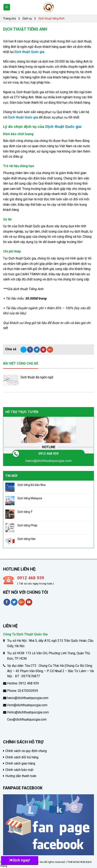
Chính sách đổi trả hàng (22, 757)
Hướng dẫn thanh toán (21, 776)
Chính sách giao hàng (20, 763)
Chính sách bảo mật (19, 770)
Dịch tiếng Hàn (27, 539)
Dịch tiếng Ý (25, 512)
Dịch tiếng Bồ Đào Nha (32, 485)
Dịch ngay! (20, 860)
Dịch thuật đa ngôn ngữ (37, 377)
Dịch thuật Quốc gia (29, 52)
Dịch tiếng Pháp (27, 525)
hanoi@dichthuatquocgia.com (49, 461)
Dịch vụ (27, 18)
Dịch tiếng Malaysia (30, 498)
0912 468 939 (48, 454)
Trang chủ (9, 18)
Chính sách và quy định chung (26, 751)
